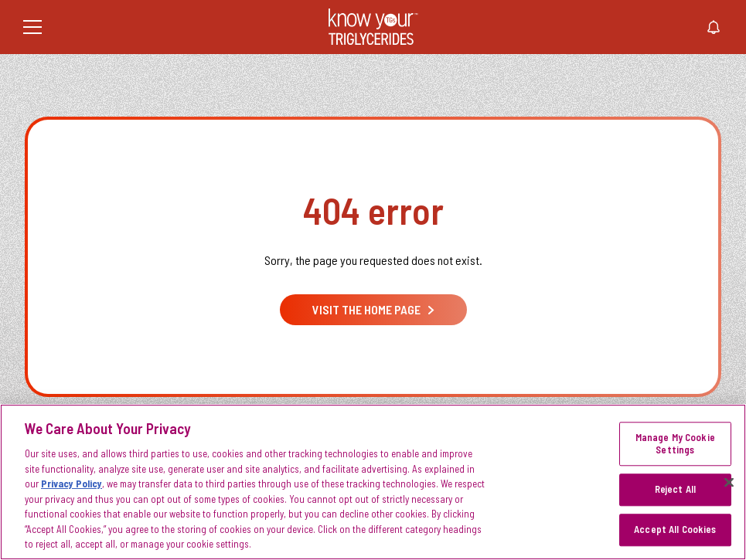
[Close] (729, 483)
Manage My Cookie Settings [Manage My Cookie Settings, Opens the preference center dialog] (675, 444)
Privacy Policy (72, 484)
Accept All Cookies (675, 529)
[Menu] (32, 27)
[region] (373, 482)
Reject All (675, 490)
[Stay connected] (714, 27)
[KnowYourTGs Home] (373, 27)
